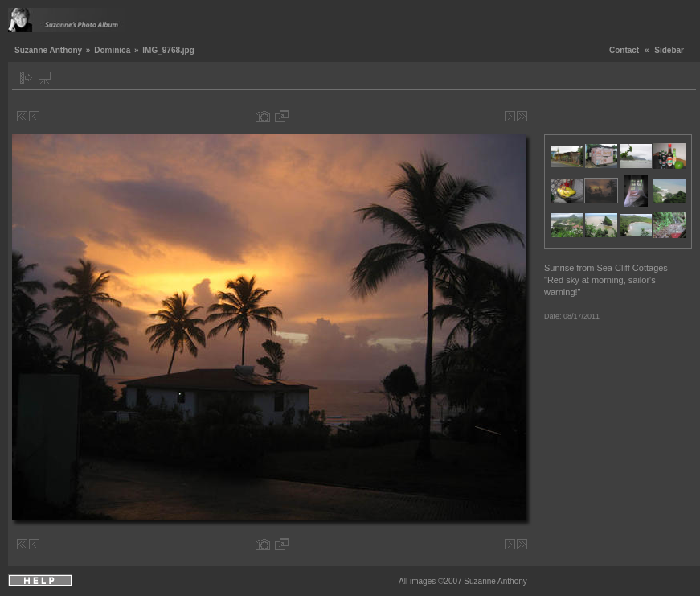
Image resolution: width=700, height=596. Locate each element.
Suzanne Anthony (48, 50)
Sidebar (669, 50)
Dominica (112, 50)
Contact (624, 50)
